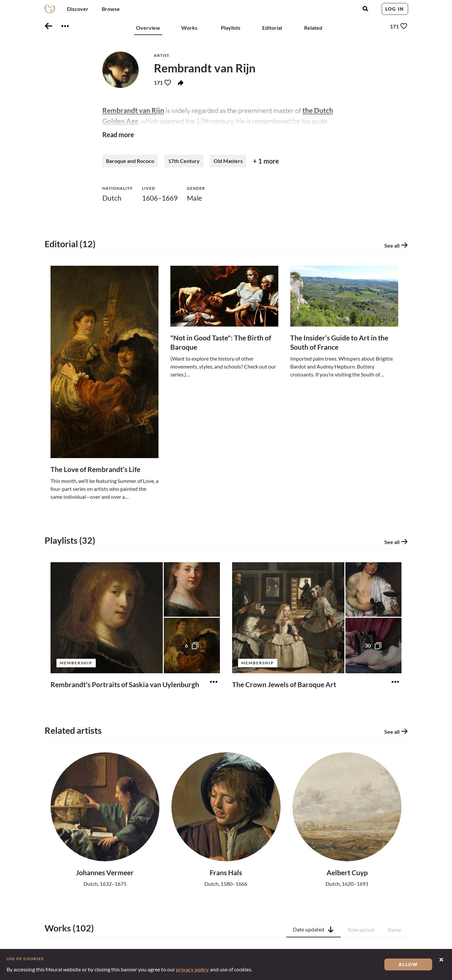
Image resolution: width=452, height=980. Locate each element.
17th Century (184, 161)
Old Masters (228, 161)
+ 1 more (266, 161)
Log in (395, 9)
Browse (111, 9)
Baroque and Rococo (130, 161)
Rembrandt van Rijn (133, 110)
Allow (408, 964)
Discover (78, 9)
